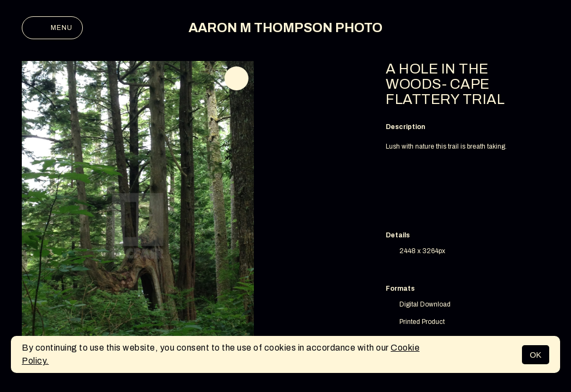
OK (536, 355)
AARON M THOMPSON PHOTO (285, 28)
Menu (52, 28)
